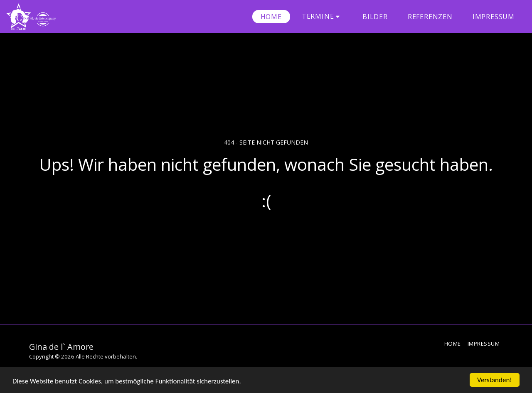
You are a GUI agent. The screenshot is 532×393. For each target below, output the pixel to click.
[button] (322, 16)
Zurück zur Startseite (266, 235)
